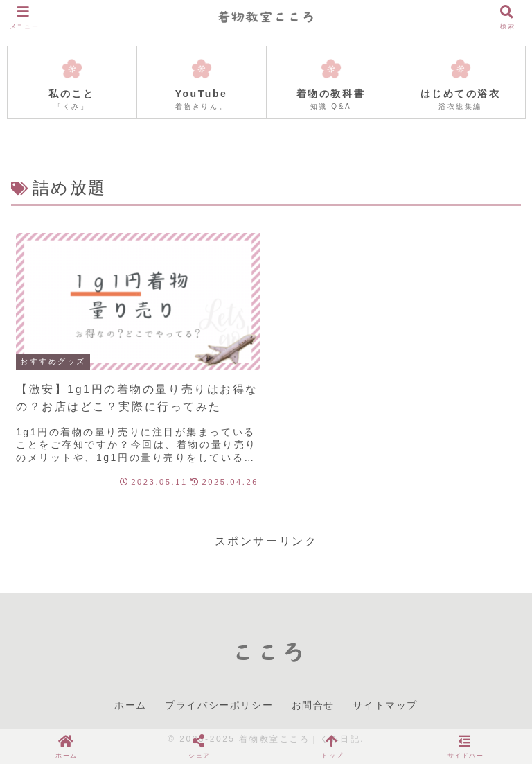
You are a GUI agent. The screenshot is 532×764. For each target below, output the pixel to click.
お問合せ (313, 705)
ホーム (131, 705)
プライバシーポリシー (219, 705)
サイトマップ (385, 705)
